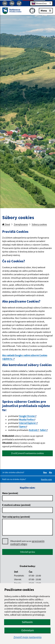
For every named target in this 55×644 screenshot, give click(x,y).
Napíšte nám (46, 479)
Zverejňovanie (21, 224)
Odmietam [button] (28, 630)
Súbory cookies (39, 224)
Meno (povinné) (10, 493)
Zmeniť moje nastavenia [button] (27, 637)
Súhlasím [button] (27, 622)
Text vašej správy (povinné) (16, 517)
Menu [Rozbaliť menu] (46, 10)
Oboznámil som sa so (27, 543)
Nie (51, 472)
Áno (45, 472)
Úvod (6, 224)
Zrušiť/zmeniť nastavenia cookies (27, 453)
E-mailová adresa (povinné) (16, 505)
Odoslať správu (28, 552)
